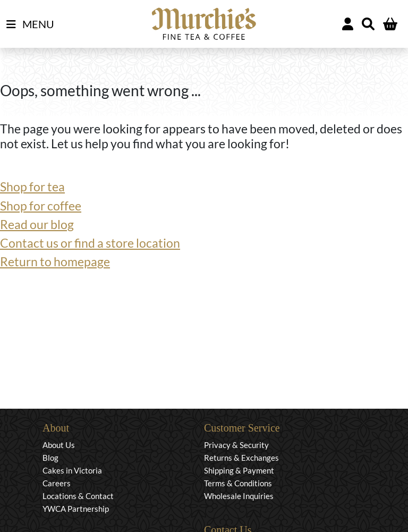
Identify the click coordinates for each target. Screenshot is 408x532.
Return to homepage (55, 262)
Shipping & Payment (239, 470)
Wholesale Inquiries (239, 496)
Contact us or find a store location (90, 243)
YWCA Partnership (76, 509)
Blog (50, 458)
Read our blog (37, 225)
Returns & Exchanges (241, 458)
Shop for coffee (41, 206)
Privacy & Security (236, 445)
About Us (59, 445)
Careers (57, 483)
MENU (30, 24)
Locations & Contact (78, 496)
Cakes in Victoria (72, 470)
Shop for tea (32, 187)
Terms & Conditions (238, 483)
